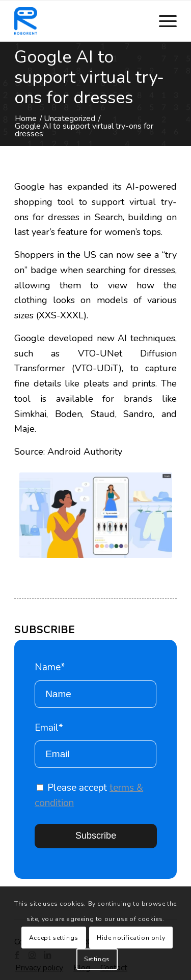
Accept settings (54, 938)
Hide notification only (131, 938)
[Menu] (163, 21)
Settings (97, 959)
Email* (95, 745)
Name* (95, 684)
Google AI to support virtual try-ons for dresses (89, 77)
